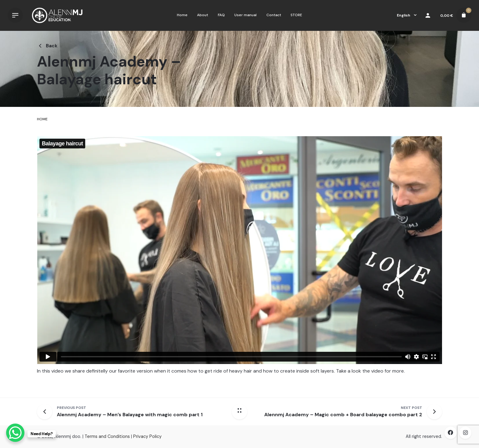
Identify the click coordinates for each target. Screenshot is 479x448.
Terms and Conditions (107, 436)
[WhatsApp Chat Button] (15, 433)
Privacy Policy (147, 436)
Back (47, 46)
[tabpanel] (239, 261)
